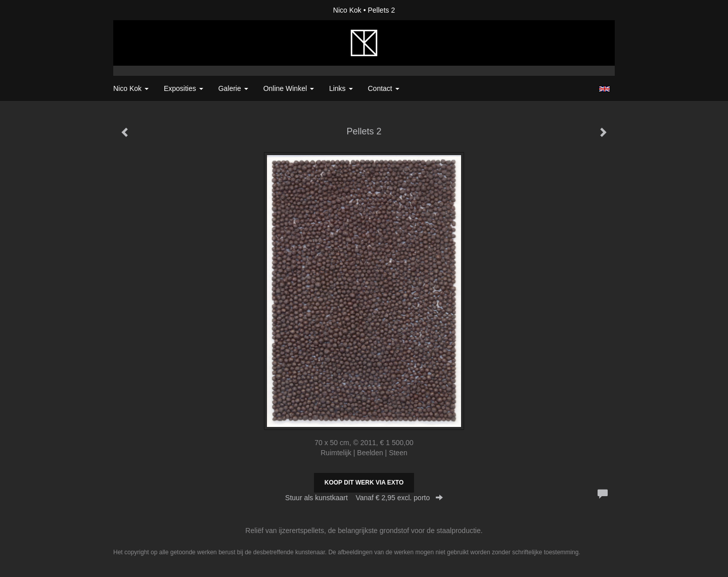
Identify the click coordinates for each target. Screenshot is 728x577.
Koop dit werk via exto (364, 483)
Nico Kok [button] (131, 88)
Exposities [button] (184, 88)
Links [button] (341, 88)
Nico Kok (347, 10)
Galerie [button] (233, 88)
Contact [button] (384, 88)
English (604, 89)
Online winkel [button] (289, 88)
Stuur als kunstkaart (364, 498)
